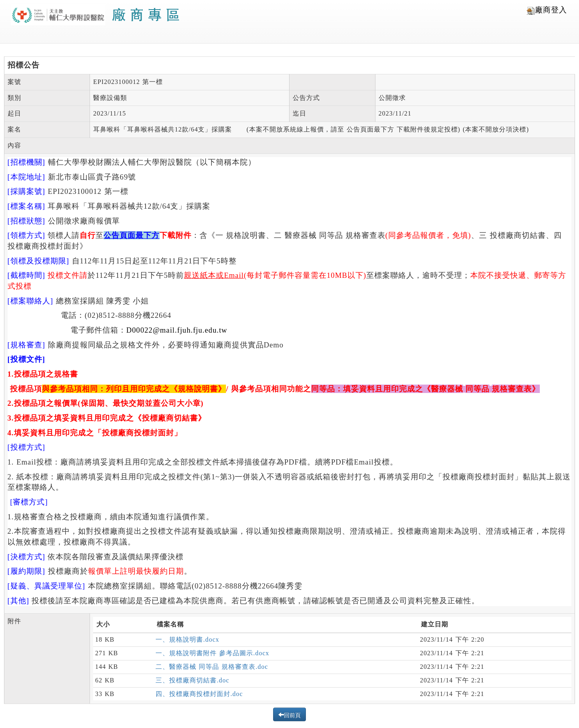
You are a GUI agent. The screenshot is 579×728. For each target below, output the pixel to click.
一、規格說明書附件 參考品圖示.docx (212, 653)
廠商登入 (547, 10)
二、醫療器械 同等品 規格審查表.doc (212, 667)
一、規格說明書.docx (187, 639)
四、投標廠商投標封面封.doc (199, 694)
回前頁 (292, 714)
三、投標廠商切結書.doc (192, 680)
